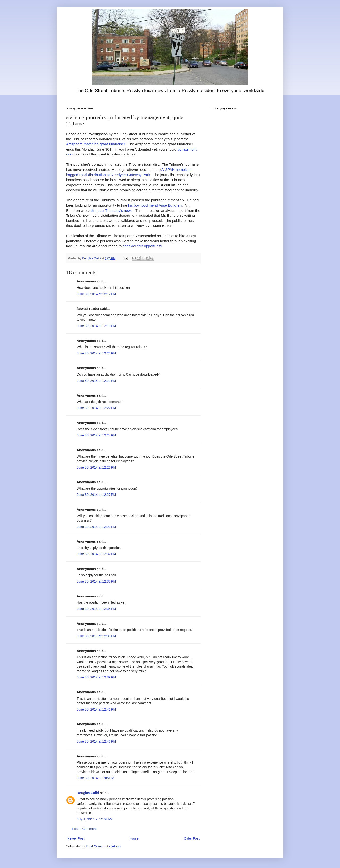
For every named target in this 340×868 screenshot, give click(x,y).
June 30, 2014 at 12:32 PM (96, 554)
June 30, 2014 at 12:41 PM (96, 709)
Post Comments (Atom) (104, 846)
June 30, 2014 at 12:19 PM (96, 326)
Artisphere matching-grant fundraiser (96, 144)
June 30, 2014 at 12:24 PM (96, 435)
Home (134, 838)
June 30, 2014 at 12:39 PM (96, 677)
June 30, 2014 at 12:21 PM (96, 381)
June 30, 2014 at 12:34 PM (96, 609)
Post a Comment (84, 829)
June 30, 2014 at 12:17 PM (96, 294)
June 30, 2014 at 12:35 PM (96, 636)
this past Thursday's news (111, 210)
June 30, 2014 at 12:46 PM (96, 741)
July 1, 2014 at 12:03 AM (95, 819)
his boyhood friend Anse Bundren (155, 205)
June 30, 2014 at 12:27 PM (96, 495)
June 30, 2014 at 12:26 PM (96, 467)
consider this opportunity (142, 246)
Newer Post (76, 838)
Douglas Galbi (88, 793)
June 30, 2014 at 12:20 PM (96, 353)
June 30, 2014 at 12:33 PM (96, 581)
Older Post (192, 838)
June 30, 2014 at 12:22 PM (96, 408)
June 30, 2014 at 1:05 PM (95, 778)
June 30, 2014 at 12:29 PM (96, 527)
